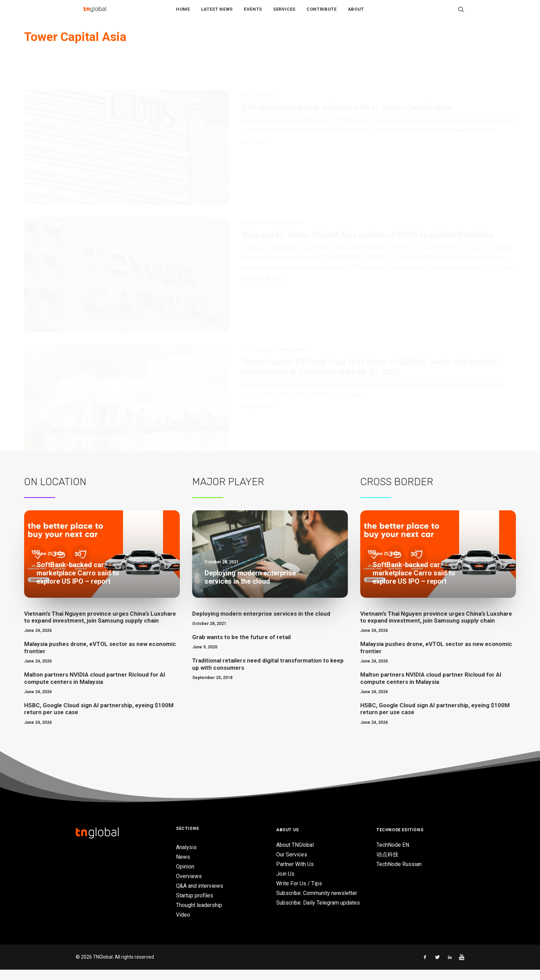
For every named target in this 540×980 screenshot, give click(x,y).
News (247, 72)
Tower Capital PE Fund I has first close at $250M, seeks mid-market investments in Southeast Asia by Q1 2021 (369, 367)
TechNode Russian (399, 874)
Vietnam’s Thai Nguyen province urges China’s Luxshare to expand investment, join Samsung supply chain (100, 627)
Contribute (322, 14)
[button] (461, 14)
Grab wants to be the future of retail (241, 647)
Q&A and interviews (200, 896)
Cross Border (397, 492)
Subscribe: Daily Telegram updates (318, 913)
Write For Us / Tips (299, 894)
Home (183, 14)
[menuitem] (183, 14)
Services (284, 14)
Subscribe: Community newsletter (317, 903)
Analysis (186, 858)
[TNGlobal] (95, 14)
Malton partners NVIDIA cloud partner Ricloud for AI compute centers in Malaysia (95, 688)
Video (183, 925)
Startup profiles (195, 906)
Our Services (292, 865)
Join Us (285, 884)
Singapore (265, 72)
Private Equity (268, 200)
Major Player (228, 492)
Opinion (185, 877)
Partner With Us (295, 874)
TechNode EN (393, 855)
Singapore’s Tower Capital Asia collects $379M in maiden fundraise (367, 212)
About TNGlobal (295, 855)
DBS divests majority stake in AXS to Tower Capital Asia (346, 85)
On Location (55, 492)
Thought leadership (199, 915)
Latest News (217, 14)
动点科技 (387, 865)
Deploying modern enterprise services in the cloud (261, 624)
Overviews (189, 887)
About (356, 14)
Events (253, 14)
